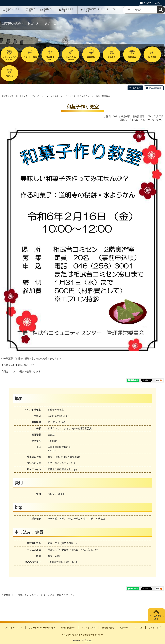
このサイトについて (13, 10)
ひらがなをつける (152, 3)
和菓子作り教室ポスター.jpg (62, 469)
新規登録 (32, 10)
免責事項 (124, 628)
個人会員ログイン (68, 10)
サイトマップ (155, 628)
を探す (50, 58)
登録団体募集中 (68, 628)
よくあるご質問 (88, 628)
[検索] (161, 10)
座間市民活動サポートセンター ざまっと (21, 96)
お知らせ (9, 58)
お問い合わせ (49, 10)
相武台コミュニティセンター (146, 120)
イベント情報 (52, 96)
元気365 (88, 640)
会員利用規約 (108, 628)
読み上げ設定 (155, 88)
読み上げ (137, 88)
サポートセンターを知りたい (42, 628)
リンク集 (138, 628)
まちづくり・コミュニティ (77, 96)
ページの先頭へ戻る (156, 617)
